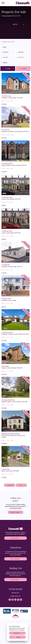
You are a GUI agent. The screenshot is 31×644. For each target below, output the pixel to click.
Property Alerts (15, 580)
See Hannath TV (15, 538)
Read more (17, 633)
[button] (15, 63)
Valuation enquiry (15, 512)
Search (24, 69)
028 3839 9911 (15, 593)
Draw (9, 69)
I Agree (17, 637)
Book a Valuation (15, 559)
